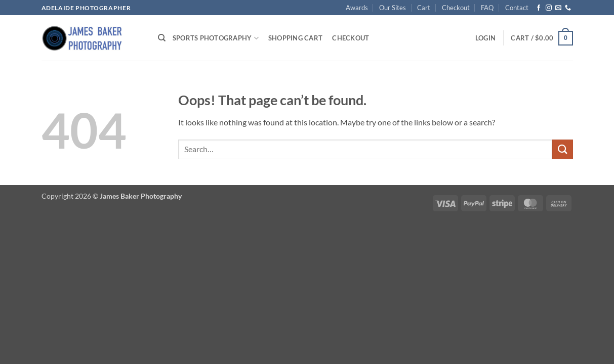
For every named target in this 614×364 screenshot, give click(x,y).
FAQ (487, 8)
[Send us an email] (558, 8)
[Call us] (568, 8)
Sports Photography (216, 38)
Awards (357, 8)
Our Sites (393, 8)
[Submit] (562, 149)
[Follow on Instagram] (549, 8)
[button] (485, 38)
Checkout (456, 8)
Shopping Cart (295, 38)
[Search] (162, 38)
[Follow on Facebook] (539, 8)
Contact (517, 8)
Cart (424, 8)
